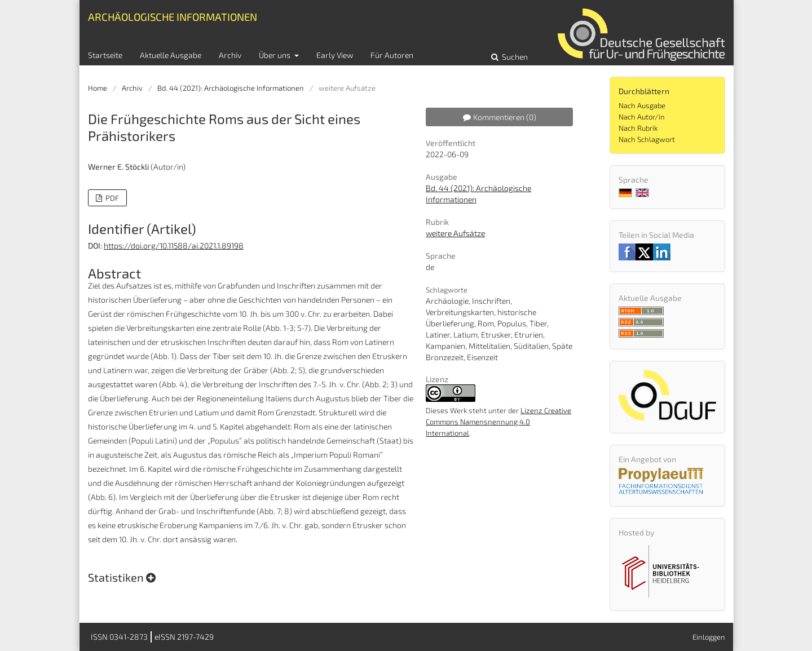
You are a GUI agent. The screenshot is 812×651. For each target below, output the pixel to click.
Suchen (514, 57)
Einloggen (709, 637)
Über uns (275, 55)
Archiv (230, 55)
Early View (335, 55)
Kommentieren (500, 117)
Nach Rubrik (638, 128)
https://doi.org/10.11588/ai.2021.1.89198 (174, 245)
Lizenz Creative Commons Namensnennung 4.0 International (498, 422)
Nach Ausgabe (642, 105)
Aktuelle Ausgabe (171, 55)
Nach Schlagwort (647, 139)
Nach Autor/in (642, 117)
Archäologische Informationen (173, 17)
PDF (111, 198)
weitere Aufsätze (455, 233)
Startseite (105, 55)
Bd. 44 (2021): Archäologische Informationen (231, 88)
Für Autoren (392, 55)
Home (98, 88)
